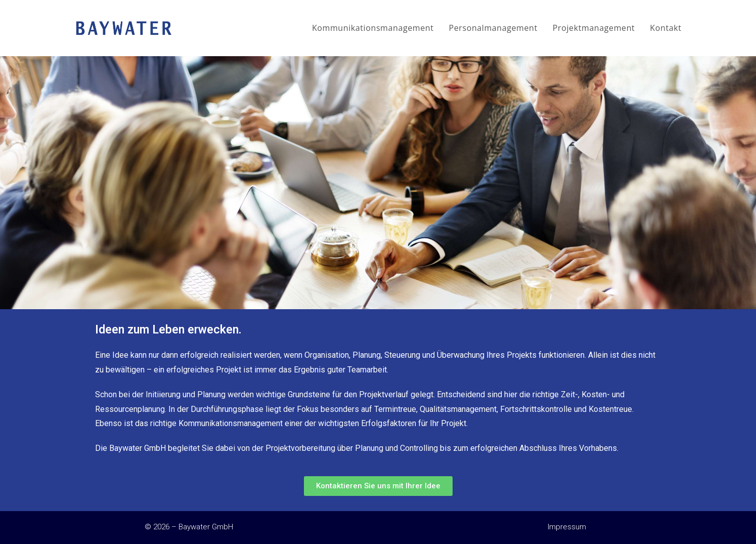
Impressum (567, 527)
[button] (378, 486)
